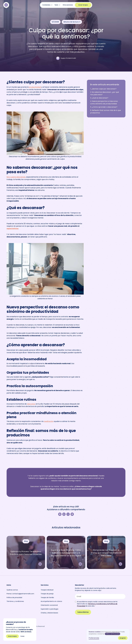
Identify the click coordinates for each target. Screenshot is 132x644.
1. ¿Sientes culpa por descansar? (103, 89)
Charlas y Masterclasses (49, 613)
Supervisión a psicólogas (49, 609)
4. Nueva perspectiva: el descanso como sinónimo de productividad (104, 102)
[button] (48, 5)
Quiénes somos (12, 590)
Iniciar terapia (83, 5)
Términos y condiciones (15, 601)
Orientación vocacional (49, 605)
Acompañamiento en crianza (51, 601)
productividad (35, 87)
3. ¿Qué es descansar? (99, 98)
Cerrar (22, 636)
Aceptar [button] (123, 638)
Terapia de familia (47, 597)
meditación (49, 421)
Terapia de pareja (47, 594)
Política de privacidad (14, 597)
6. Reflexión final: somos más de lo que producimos (106, 112)
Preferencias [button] (94, 638)
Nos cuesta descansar (16, 177)
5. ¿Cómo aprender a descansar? (104, 107)
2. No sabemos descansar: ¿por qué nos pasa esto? (105, 93)
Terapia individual (47, 590)
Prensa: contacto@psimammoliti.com (20, 594)
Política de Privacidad (113, 634)
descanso (31, 404)
